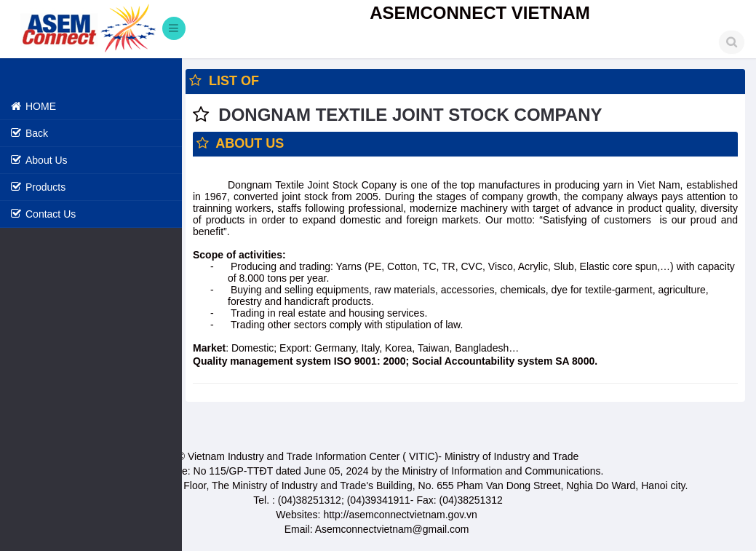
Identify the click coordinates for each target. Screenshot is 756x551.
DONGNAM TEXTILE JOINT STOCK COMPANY (410, 115)
